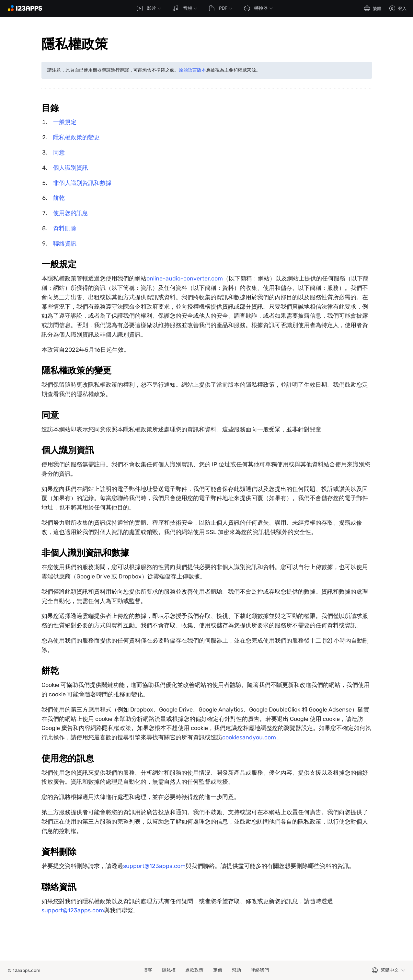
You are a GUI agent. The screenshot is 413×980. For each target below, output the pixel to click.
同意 (59, 153)
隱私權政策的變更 (76, 137)
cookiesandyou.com (249, 737)
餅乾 (59, 198)
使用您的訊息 (71, 213)
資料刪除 (65, 228)
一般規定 (65, 122)
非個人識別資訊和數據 (82, 183)
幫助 (236, 970)
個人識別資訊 (71, 168)
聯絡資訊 (65, 244)
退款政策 (194, 970)
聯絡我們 (260, 970)
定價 (218, 970)
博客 (148, 970)
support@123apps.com (154, 866)
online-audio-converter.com (185, 279)
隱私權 (169, 970)
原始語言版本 (192, 70)
